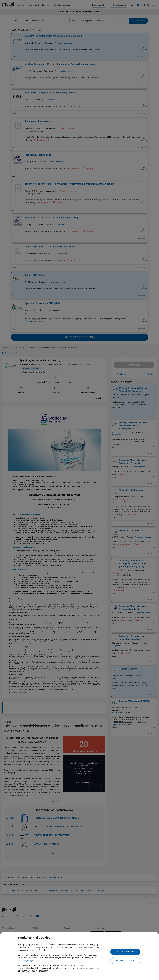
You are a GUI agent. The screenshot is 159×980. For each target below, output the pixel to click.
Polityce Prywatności (31, 961)
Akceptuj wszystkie (125, 952)
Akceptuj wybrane (125, 960)
